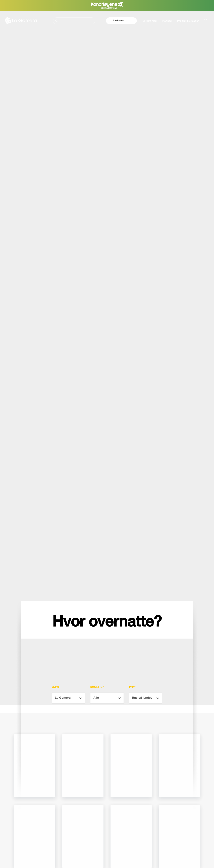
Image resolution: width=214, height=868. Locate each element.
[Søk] (74, 21)
